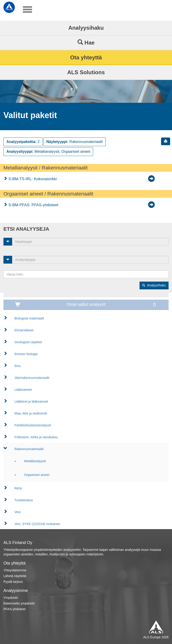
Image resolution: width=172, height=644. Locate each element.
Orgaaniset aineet (37, 475)
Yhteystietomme (15, 570)
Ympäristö (11, 598)
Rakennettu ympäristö (19, 603)
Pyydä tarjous (13, 582)
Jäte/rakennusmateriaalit (32, 378)
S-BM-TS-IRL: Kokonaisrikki (32, 179)
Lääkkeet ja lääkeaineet (31, 401)
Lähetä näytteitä (15, 576)
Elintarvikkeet (24, 330)
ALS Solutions (86, 72)
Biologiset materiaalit (29, 318)
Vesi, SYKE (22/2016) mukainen (37, 524)
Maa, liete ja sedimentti (31, 413)
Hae (86, 42)
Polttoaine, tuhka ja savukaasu (36, 437)
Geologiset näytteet (28, 342)
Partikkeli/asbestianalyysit (33, 425)
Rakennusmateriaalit (29, 449)
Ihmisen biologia (26, 354)
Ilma (17, 366)
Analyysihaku (86, 28)
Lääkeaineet (23, 390)
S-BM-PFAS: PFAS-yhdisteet (33, 205)
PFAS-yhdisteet (15, 609)
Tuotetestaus (24, 500)
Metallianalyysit (35, 461)
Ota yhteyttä (86, 57)
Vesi (17, 512)
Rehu (18, 488)
